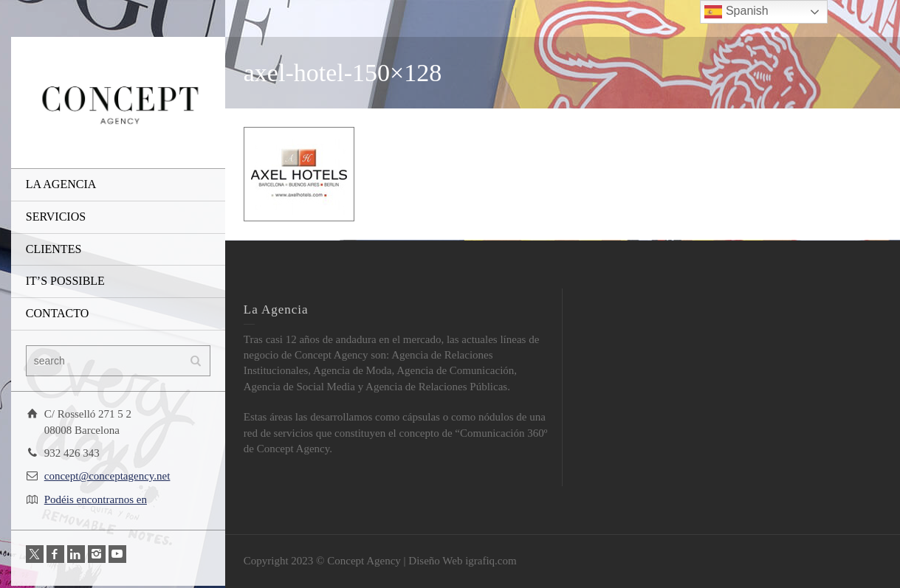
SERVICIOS (56, 217)
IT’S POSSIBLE (65, 281)
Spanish (736, 12)
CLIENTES (54, 249)
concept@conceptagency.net (107, 476)
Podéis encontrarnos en (96, 499)
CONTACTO (58, 313)
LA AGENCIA (61, 184)
